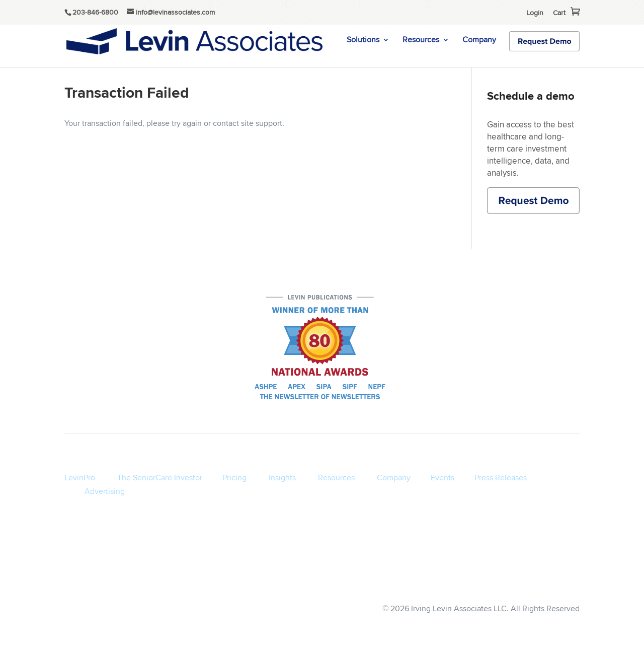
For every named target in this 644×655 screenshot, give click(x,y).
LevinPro (80, 478)
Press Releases (501, 478)
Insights (282, 478)
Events (442, 478)
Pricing (234, 478)
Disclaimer (473, 579)
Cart (559, 13)
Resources (421, 41)
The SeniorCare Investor (160, 478)
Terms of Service (367, 579)
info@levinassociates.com (540, 579)
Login (535, 13)
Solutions (363, 41)
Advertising (105, 491)
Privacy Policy (425, 579)
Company (479, 41)
